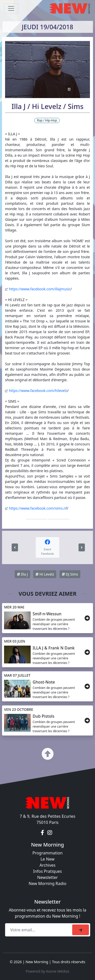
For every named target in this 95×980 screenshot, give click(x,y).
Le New (48, 859)
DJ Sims (70, 574)
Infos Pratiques (48, 871)
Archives (48, 865)
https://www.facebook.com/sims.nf (38, 508)
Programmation (48, 853)
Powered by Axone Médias (47, 971)
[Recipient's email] (39, 930)
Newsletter (48, 877)
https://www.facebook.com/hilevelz (38, 391)
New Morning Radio (48, 883)
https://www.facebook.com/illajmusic (40, 289)
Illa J (22, 574)
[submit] (81, 930)
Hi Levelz (45, 574)
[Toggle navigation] (11, 8)
